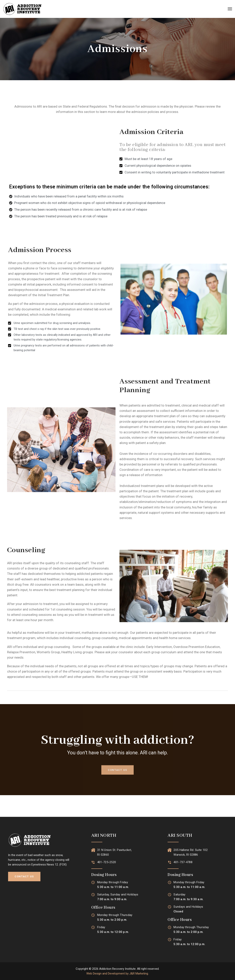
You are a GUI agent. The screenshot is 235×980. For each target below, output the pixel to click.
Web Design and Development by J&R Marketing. (117, 973)
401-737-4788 (183, 862)
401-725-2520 (107, 862)
